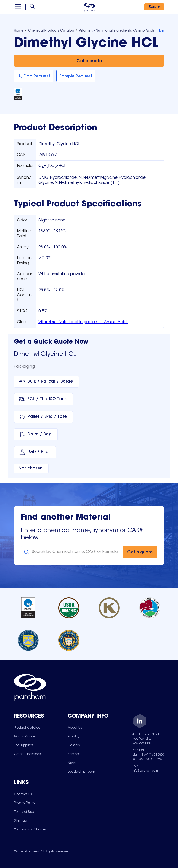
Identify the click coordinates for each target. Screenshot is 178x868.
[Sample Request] (76, 76)
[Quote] (154, 7)
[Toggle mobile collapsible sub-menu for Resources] (41, 716)
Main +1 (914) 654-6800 (148, 755)
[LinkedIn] (140, 722)
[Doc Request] (33, 76)
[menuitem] (27, 728)
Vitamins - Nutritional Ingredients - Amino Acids (83, 322)
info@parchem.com (145, 771)
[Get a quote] (89, 61)
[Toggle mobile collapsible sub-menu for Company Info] (95, 716)
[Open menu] (18, 7)
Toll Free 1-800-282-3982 (148, 759)
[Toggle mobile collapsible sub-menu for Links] (41, 783)
